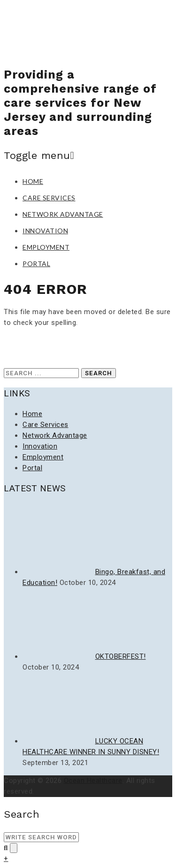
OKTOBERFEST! (121, 656)
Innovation (45, 231)
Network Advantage (63, 214)
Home (33, 181)
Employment (46, 247)
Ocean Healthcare (93, 781)
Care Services (49, 198)
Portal (36, 264)
